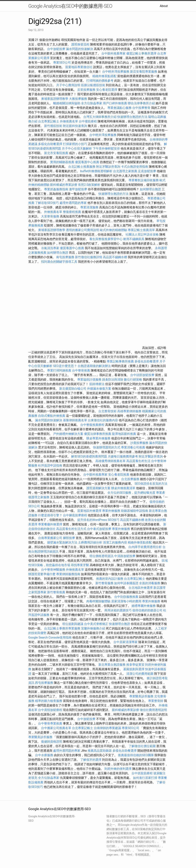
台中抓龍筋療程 (142, 773)
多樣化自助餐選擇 (50, 144)
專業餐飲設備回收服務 (144, 180)
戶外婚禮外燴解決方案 (68, 434)
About (164, 6)
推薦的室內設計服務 (110, 579)
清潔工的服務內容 (115, 542)
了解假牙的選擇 (91, 760)
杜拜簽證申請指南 (50, 465)
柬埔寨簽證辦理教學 (55, 99)
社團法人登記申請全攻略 (142, 234)
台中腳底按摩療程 (75, 515)
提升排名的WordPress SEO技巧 (98, 520)
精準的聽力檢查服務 (49, 701)
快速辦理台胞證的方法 (132, 117)
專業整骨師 (156, 701)
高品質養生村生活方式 (71, 529)
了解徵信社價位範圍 (142, 746)
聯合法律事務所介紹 (141, 103)
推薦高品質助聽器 (100, 751)
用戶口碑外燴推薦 (115, 103)
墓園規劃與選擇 (134, 669)
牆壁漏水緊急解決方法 (62, 542)
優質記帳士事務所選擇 (141, 53)
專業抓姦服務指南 (56, 189)
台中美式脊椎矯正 (96, 624)
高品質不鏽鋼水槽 (115, 257)
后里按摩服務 (87, 90)
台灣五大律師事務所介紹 (100, 117)
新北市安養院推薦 (56, 153)
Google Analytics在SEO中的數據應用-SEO (70, 6)
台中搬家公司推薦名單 (56, 728)
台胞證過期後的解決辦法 (94, 366)
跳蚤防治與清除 (113, 380)
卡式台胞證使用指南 (135, 167)
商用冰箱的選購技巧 (118, 610)
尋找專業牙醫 (80, 565)
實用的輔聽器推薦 (62, 162)
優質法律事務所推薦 (98, 434)
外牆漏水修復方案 (99, 389)
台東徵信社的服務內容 (103, 420)
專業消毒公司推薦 (133, 447)
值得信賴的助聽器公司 (147, 610)
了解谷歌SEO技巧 (47, 203)
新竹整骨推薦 (56, 592)
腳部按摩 (69, 538)
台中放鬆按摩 (57, 49)
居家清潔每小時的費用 (126, 601)
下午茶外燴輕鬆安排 (106, 149)
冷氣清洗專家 (50, 248)
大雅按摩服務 (78, 99)
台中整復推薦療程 (92, 425)
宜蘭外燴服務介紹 (93, 628)
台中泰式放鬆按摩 (100, 529)
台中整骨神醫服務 (54, 570)
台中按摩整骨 (142, 108)
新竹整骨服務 (104, 583)
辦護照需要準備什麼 (42, 574)
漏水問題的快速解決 (80, 49)
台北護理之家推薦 (125, 171)
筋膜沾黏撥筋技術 (93, 85)
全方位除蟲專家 (92, 103)
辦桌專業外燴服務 (99, 438)
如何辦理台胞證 (150, 189)
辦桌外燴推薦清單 (123, 488)
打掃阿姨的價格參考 (100, 81)
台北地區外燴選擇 (141, 588)
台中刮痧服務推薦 (127, 597)
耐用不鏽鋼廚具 (134, 239)
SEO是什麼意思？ (65, 366)
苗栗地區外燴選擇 (89, 511)
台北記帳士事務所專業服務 (62, 628)
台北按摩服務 (131, 479)
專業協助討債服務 (89, 380)
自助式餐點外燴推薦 (52, 416)
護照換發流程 (80, 44)
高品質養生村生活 (138, 461)
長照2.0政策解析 (89, 185)
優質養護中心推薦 (87, 162)
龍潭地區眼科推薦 (124, 434)
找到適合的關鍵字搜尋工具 (59, 262)
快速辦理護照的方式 (107, 447)
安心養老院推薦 (119, 475)
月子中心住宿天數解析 (77, 149)
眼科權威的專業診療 (64, 185)
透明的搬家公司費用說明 (83, 230)
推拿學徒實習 (136, 665)
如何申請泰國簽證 (126, 583)
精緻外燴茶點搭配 (104, 76)
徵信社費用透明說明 (153, 710)
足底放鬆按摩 (147, 171)
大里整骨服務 (51, 216)
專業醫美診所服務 (141, 696)
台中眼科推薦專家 (113, 53)
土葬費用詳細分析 (90, 542)
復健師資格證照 (52, 742)
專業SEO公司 (62, 63)
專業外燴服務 (111, 511)
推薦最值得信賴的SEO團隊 (136, 755)
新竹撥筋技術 (53, 126)
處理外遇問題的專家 (73, 203)
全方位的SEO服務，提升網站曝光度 (131, 493)
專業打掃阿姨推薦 (59, 370)
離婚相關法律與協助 (67, 103)
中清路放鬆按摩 (125, 556)
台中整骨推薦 (81, 370)
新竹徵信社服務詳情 (89, 257)
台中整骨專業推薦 (50, 723)
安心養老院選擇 (107, 90)
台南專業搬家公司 (50, 538)
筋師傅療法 (97, 384)
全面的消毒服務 (150, 583)
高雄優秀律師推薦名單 (110, 461)
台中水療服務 (44, 755)
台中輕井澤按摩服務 (116, 72)
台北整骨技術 (107, 411)
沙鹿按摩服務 (140, 443)
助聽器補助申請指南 (135, 511)
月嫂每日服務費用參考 (123, 456)
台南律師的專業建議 (107, 728)
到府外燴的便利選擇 (118, 769)
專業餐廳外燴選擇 (51, 524)
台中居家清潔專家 (126, 642)
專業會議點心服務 (119, 108)
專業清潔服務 (89, 207)
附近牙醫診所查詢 (108, 167)
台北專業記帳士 (49, 121)
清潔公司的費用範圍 (140, 674)
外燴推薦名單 (69, 121)
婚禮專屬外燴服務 (144, 606)
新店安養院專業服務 (144, 72)
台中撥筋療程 (88, 121)
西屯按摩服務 (44, 683)
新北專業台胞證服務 (112, 665)
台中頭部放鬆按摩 (143, 375)
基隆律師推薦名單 (75, 420)
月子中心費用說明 (68, 85)
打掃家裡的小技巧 (75, 144)
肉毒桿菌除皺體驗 (98, 601)
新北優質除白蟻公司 (73, 389)
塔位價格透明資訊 (101, 556)
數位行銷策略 (133, 380)
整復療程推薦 (72, 212)
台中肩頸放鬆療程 (51, 710)
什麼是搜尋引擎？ (50, 515)
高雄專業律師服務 (129, 411)
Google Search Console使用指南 (50, 637)
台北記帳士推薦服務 (82, 167)
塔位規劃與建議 (73, 624)
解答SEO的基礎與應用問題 (89, 456)
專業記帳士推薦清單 (141, 230)
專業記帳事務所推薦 (120, 361)
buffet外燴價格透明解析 (96, 171)
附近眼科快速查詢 (75, 126)
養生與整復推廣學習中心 (106, 239)
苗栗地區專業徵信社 (79, 67)
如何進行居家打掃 (145, 778)
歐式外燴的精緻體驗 (113, 230)
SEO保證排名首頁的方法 (151, 484)
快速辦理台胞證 (119, 624)
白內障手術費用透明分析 (145, 547)
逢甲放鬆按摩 (78, 189)
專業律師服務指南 (68, 574)
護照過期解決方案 (98, 488)
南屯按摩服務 (66, 257)
